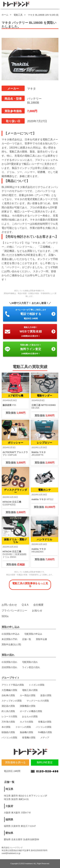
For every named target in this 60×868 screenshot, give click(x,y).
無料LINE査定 (45, 762)
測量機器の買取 (28, 706)
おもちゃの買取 (30, 716)
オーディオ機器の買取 (31, 711)
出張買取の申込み (11, 634)
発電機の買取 (29, 738)
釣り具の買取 (8, 711)
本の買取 (6, 727)
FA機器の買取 (45, 732)
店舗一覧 (27, 639)
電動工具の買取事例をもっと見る (30, 585)
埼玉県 (9, 789)
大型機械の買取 (9, 690)
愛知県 (9, 833)
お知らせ (37, 611)
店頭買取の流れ (9, 667)
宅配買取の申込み (33, 634)
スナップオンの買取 (12, 701)
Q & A (25, 605)
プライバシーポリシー (14, 611)
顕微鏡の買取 (8, 732)
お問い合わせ (9, 605)
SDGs (5, 616)
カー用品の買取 (28, 695)
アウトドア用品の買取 (13, 685)
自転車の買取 (8, 695)
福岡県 (9, 820)
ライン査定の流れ (31, 667)
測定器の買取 (8, 706)
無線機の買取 (27, 732)
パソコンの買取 (44, 727)
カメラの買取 (27, 722)
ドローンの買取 (23, 727)
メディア (45, 738)
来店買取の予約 (9, 639)
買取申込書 (41, 639)
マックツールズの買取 (38, 701)
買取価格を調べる (15, 762)
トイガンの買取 (37, 685)
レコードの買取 (9, 716)
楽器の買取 (46, 695)
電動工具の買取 (30, 690)
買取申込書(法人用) (11, 644)
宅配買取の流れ (30, 662)
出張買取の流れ (9, 662)
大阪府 (9, 806)
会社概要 (38, 605)
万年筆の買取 (8, 722)
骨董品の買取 (45, 722)
